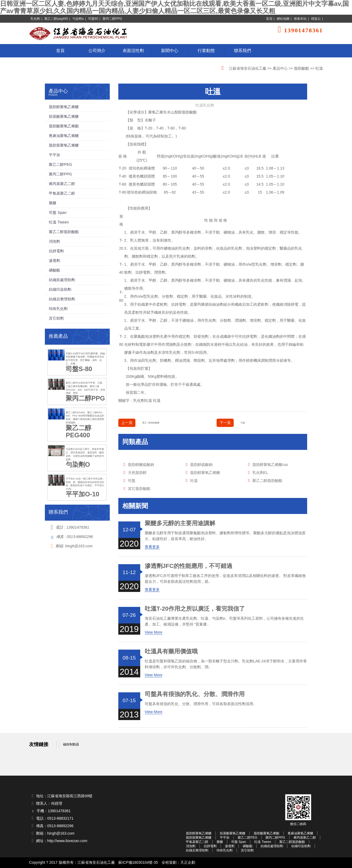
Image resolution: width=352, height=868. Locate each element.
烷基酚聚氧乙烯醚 (64, 116)
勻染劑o (78, 19)
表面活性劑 (133, 51)
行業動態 (206, 51)
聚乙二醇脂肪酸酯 (151, 423)
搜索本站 (300, 19)
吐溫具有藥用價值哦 (171, 651)
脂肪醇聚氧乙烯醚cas (270, 465)
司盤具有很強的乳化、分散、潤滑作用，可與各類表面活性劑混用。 (201, 704)
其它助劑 (56, 318)
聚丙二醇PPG (112, 19)
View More (154, 632)
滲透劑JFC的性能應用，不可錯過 (189, 566)
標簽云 (316, 19)
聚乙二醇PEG (60, 164)
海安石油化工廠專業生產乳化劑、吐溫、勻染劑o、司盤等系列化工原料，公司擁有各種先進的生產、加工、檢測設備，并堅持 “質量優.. (224, 621)
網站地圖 (283, 19)
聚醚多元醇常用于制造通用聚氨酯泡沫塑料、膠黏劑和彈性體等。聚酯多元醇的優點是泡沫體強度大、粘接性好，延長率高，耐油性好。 (225, 536)
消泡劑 (54, 241)
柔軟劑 (263, 304)
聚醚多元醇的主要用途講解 (180, 523)
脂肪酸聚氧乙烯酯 (64, 126)
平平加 (54, 155)
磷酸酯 (54, 270)
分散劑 (167, 296)
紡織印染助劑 (60, 289)
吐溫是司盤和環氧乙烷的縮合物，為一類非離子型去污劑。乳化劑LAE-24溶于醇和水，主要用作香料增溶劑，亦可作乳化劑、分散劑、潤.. (226, 664)
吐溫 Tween (59, 222)
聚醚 (53, 203)
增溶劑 (276, 264)
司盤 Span (58, 213)
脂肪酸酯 (302, 68)
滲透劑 (54, 261)
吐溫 (157, 400)
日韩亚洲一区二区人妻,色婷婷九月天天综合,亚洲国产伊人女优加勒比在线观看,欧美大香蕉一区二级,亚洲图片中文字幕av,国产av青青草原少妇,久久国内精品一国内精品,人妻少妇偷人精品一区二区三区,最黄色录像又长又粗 (174, 7)
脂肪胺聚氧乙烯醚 (64, 145)
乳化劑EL (260, 473)
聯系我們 (243, 51)
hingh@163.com (79, 546)
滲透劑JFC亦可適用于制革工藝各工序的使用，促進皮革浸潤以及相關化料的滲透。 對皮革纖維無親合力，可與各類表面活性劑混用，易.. (225, 579)
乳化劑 (35, 19)
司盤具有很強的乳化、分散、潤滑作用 (195, 694)
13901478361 (78, 527)
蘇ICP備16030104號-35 (138, 863)
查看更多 (152, 547)
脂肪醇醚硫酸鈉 (141, 465)
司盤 (243, 423)
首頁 (269, 19)
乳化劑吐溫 (143, 400)
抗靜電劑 (143, 272)
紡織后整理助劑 (62, 299)
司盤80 (93, 19)
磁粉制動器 (71, 744)
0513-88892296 (80, 537)
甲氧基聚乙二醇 (62, 193)
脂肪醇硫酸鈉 (201, 465)
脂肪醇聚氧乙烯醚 (205, 473)
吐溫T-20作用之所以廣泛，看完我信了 (195, 609)
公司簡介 (97, 51)
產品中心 (280, 68)
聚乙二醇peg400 (56, 19)
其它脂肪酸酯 (139, 489)
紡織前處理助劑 (62, 280)
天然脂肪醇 (137, 473)
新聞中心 (170, 51)
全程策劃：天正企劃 (178, 863)
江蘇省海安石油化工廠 (248, 68)
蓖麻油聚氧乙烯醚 (64, 136)
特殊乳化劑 (58, 309)
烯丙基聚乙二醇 (62, 184)
